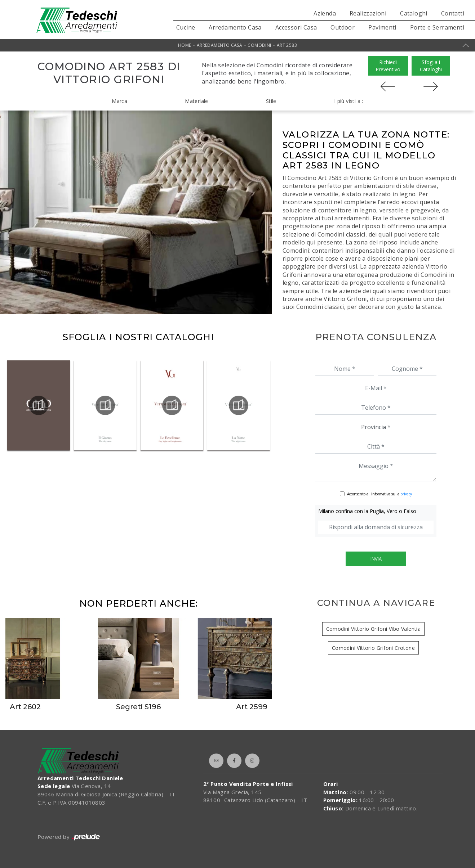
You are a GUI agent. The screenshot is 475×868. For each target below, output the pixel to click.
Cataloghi (414, 13)
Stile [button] (271, 101)
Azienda (325, 13)
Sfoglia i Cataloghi (431, 66)
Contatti (453, 13)
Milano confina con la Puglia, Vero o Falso (367, 511)
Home (185, 45)
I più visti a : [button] (349, 101)
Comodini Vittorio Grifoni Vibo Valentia (374, 629)
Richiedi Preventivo (388, 66)
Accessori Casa (296, 27)
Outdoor (343, 27)
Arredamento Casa (235, 27)
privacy (406, 494)
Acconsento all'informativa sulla (379, 494)
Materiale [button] (197, 101)
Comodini (259, 45)
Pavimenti (382, 27)
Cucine (186, 27)
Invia (376, 559)
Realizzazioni (368, 13)
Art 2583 (287, 45)
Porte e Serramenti (437, 27)
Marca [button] (119, 101)
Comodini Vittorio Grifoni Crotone (373, 648)
